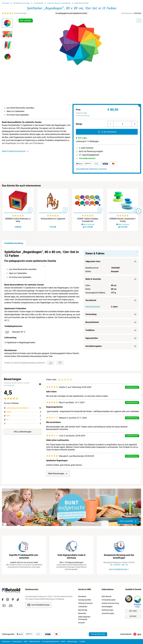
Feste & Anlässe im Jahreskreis (59, 3)
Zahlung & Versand (85, 603)
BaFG (63, 641)
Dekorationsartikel (81, 3)
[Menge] (123, 124)
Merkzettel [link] (82, 613)
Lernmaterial (39, 3)
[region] (71, 308)
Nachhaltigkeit (107, 607)
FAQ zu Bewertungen (23, 432)
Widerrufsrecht (35, 641)
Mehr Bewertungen (58, 474)
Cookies (82, 641)
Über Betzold (106, 596)
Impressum (6, 641)
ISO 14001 (133, 611)
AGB (26, 641)
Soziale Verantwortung (110, 603)
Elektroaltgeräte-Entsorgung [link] (84, 618)
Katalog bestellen (85, 600)
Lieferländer (83, 607)
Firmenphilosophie (109, 600)
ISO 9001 (133, 616)
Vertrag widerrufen (98, 634)
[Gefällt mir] (51, 363)
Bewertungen (72, 641)
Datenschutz (17, 641)
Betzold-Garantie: (93, 307)
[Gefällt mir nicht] (60, 363)
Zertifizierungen (108, 610)
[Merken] (139, 21)
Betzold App (83, 610)
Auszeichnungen (108, 613)
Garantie (81, 623)
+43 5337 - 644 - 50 (121, 565)
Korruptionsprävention (51, 641)
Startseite (6, 3)
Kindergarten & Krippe (22, 3)
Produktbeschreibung (14, 243)
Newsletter (82, 596)
